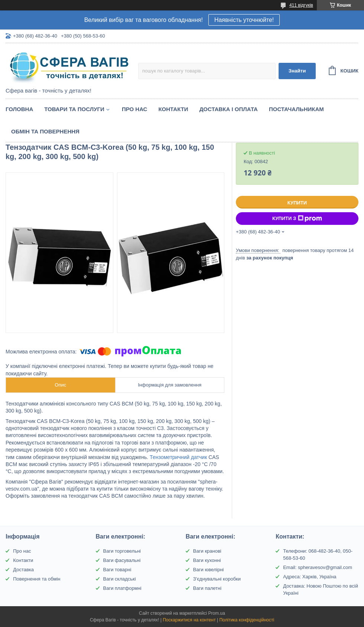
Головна (19, 109)
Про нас (135, 109)
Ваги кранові (207, 551)
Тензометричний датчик (178, 457)
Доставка (23, 570)
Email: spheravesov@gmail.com (318, 567)
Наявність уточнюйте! (244, 20)
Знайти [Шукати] (297, 71)
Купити (297, 203)
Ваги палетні (207, 588)
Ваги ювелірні (209, 570)
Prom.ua (217, 613)
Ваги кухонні (207, 560)
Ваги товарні (117, 570)
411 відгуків (301, 5)
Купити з (297, 219)
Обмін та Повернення (45, 131)
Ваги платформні (122, 588)
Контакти (173, 109)
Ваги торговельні (122, 551)
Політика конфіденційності (247, 620)
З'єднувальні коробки (217, 579)
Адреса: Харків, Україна (310, 577)
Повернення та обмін (37, 579)
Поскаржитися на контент (189, 620)
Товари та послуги (74, 109)
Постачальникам (296, 109)
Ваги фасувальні (122, 560)
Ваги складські (120, 579)
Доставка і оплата (229, 109)
